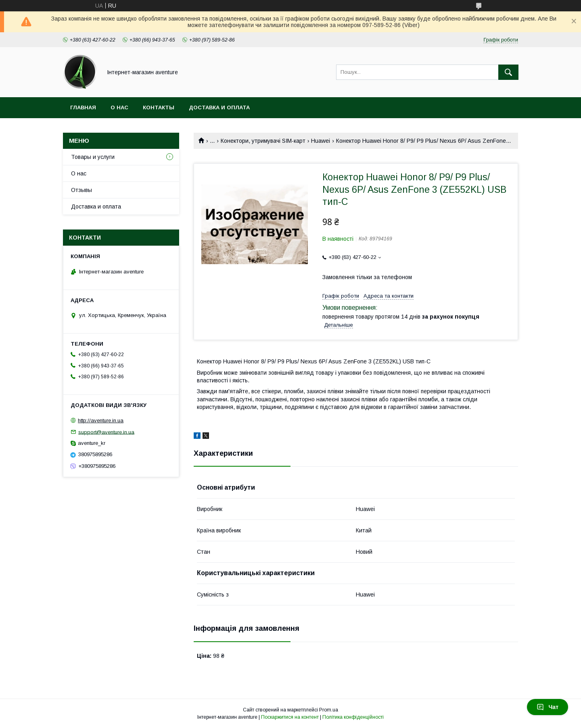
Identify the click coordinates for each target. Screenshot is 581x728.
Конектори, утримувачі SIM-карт (263, 141)
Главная (83, 107)
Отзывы (82, 190)
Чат (548, 707)
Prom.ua (329, 710)
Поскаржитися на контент (290, 717)
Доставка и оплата (219, 107)
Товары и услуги (93, 157)
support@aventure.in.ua (106, 432)
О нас (119, 107)
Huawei (321, 141)
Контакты (159, 107)
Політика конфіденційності (353, 717)
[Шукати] (508, 72)
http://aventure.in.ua (101, 420)
